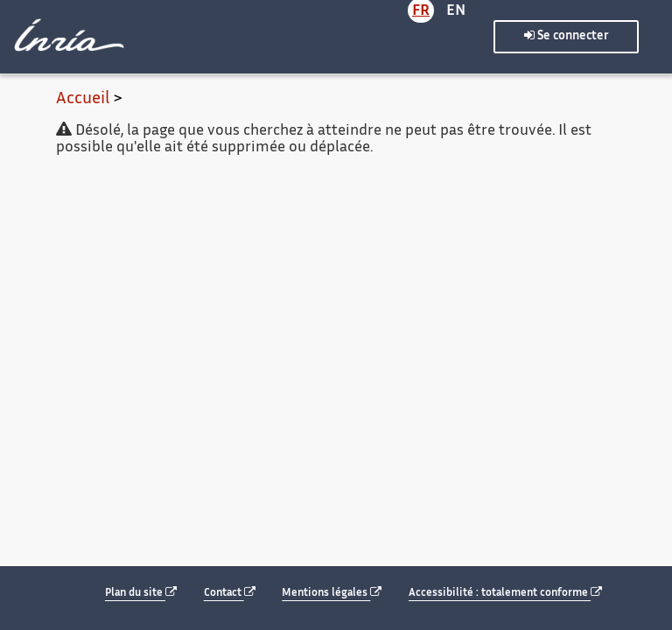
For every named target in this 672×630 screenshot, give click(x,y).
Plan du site (141, 593)
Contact (230, 593)
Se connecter (567, 35)
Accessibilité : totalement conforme (505, 593)
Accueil (83, 99)
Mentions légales (332, 593)
